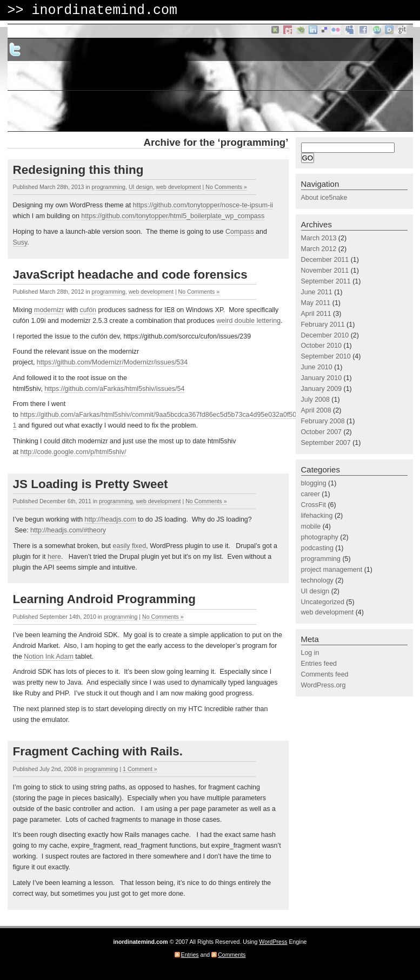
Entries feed (319, 664)
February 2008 (323, 421)
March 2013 (319, 238)
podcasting (317, 548)
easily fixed (130, 546)
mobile (311, 526)
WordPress (273, 942)
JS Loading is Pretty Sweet (91, 484)
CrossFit (314, 505)
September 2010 (326, 356)
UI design (141, 187)
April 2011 (316, 314)
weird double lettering (249, 321)
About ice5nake (324, 198)
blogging (314, 483)
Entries (190, 955)
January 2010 (322, 378)
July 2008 (315, 400)
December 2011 (325, 260)
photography (320, 537)
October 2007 (322, 432)
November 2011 (325, 271)
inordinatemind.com (104, 10)
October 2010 (322, 346)
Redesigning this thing (78, 170)
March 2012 (319, 249)
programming (109, 187)
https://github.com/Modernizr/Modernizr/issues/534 (112, 362)
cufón (88, 310)
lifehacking (317, 516)
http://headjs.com (111, 519)
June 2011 (317, 292)
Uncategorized (323, 602)
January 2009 (322, 389)
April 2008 (316, 410)
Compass (240, 232)
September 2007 (326, 443)
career (311, 494)
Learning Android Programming (104, 599)
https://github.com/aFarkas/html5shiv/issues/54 (114, 389)
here (54, 557)
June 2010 (317, 367)
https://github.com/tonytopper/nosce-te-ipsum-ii (203, 205)
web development (179, 187)
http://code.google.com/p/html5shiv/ (73, 452)
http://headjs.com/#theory (68, 530)
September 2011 (326, 281)
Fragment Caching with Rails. (98, 751)
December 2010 (325, 335)
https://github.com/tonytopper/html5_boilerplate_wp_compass (173, 216)
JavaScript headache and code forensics (130, 275)
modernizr (49, 310)
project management (332, 570)
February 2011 (323, 325)
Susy (20, 242)
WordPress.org (324, 685)
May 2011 (316, 303)
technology (317, 580)
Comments (232, 955)
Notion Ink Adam (49, 657)
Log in (310, 653)
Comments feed (325, 674)
